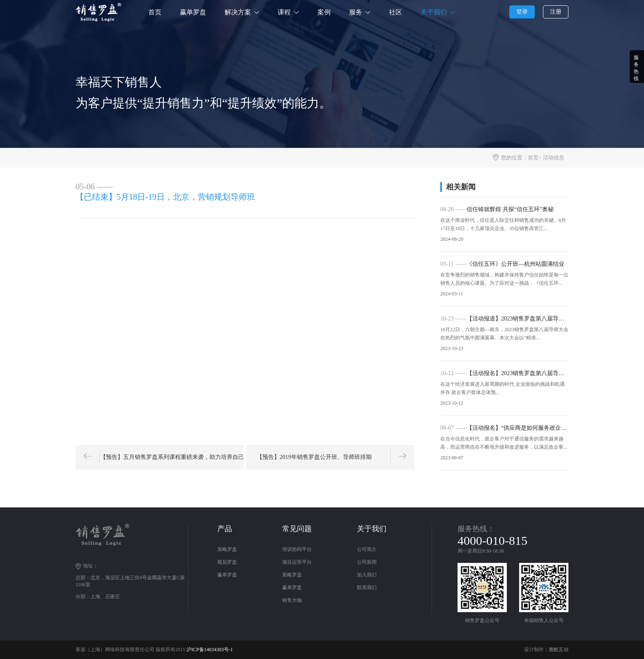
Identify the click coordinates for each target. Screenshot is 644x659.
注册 (556, 12)
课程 (284, 12)
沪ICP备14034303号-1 (210, 650)
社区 (396, 12)
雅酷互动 (559, 650)
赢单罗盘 (193, 12)
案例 (324, 12)
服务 (356, 12)
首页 (155, 12)
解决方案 (238, 12)
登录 (522, 12)
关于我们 (434, 12)
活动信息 (554, 158)
